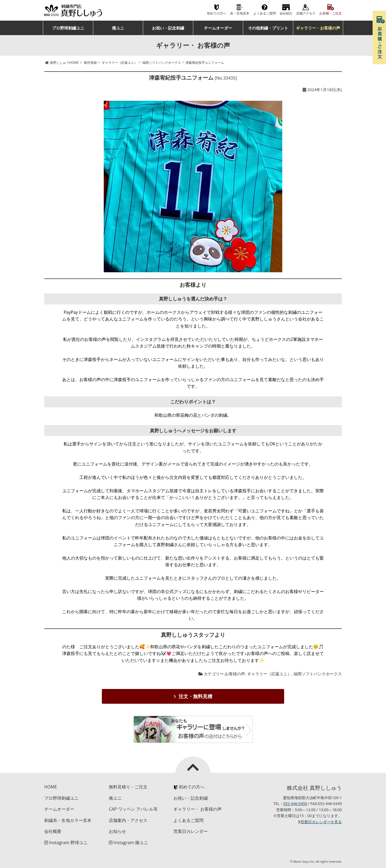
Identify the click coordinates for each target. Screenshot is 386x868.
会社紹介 (286, 13)
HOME (51, 787)
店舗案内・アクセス (128, 820)
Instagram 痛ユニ (128, 843)
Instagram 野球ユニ (66, 843)
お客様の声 (235, 674)
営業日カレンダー (191, 831)
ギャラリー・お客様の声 (318, 28)
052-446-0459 (295, 804)
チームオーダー (218, 28)
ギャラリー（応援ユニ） (269, 674)
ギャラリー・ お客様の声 (198, 809)
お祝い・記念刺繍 (168, 28)
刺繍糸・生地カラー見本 (68, 820)
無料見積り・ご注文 (128, 787)
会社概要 (53, 831)
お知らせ (117, 831)
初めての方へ (217, 13)
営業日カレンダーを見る (321, 822)
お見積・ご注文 (331, 13)
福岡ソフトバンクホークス (318, 674)
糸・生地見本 (240, 13)
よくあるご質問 (265, 13)
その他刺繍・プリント (268, 28)
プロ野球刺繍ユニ (68, 28)
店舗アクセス (306, 13)
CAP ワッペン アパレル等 (133, 809)
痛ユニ (118, 28)
